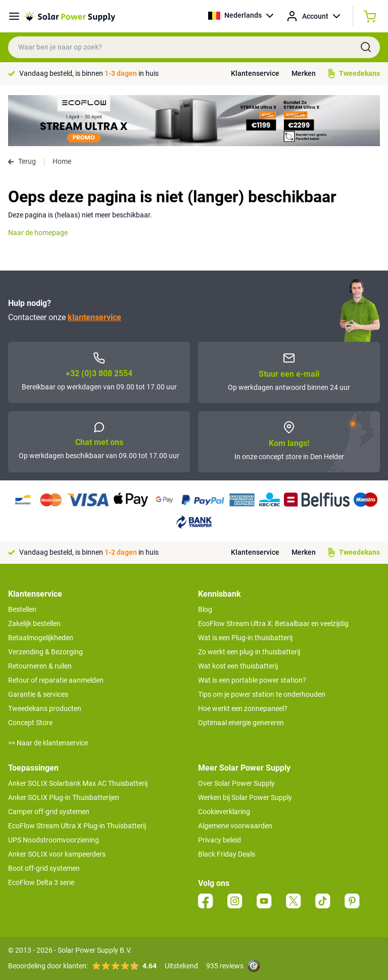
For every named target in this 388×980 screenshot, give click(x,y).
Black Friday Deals (227, 854)
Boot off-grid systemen (44, 868)
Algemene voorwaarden (235, 826)
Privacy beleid (220, 840)
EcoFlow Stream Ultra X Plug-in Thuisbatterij (77, 826)
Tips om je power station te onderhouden (262, 694)
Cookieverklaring (224, 812)
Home (62, 161)
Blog (205, 609)
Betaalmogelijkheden (41, 638)
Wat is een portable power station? (252, 680)
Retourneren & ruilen (40, 666)
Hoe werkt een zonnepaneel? (243, 708)
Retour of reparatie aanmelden (56, 680)
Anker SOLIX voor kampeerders (57, 854)
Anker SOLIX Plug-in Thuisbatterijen (64, 797)
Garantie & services (38, 694)
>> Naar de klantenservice (48, 743)
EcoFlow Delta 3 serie (41, 882)
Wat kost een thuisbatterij (238, 666)
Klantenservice (255, 73)
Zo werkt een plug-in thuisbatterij (249, 652)
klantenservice (94, 317)
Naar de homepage (38, 233)
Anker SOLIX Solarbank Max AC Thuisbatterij (78, 783)
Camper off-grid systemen (49, 812)
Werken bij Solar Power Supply (245, 797)
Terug (22, 161)
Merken (304, 73)
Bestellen (22, 609)
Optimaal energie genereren (241, 723)
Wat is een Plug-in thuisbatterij (245, 638)
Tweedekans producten (45, 708)
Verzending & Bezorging (45, 652)
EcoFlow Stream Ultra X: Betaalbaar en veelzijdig (273, 623)
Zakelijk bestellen (34, 623)
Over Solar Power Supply (236, 783)
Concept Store (30, 723)
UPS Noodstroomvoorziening (54, 840)
